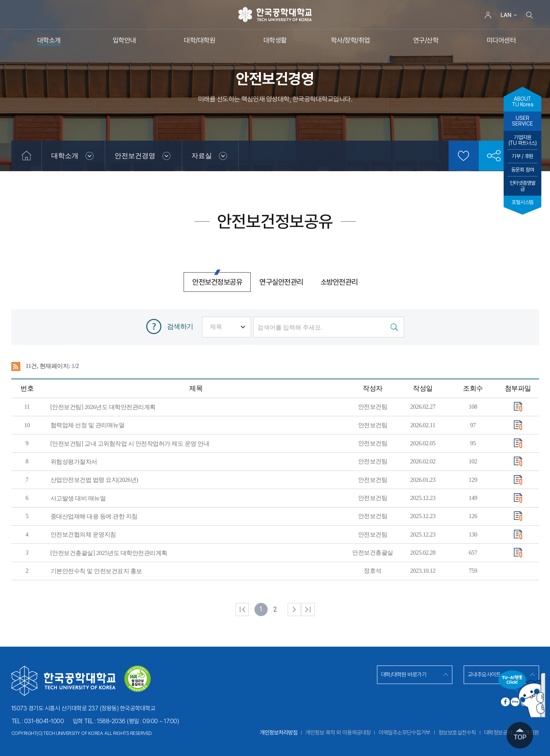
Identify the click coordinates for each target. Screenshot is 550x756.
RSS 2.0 (16, 400)
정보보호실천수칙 (457, 733)
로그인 (488, 15)
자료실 (202, 156)
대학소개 (65, 156)
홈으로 (26, 156)
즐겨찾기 (464, 156)
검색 (530, 15)
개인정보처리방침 (279, 733)
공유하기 (494, 156)
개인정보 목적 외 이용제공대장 (338, 733)
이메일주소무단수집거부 (404, 733)
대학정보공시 (498, 733)
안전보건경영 (135, 156)
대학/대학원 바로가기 (404, 675)
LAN (506, 15)
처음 (242, 643)
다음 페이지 (294, 643)
